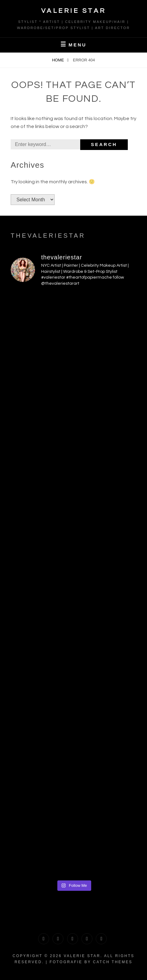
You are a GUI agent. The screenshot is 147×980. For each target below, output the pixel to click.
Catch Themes (113, 962)
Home (59, 60)
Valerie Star (74, 11)
